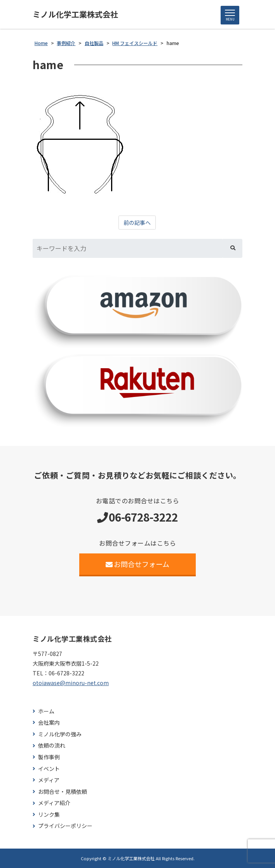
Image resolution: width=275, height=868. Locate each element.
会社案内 (49, 723)
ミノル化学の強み (60, 734)
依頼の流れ (52, 745)
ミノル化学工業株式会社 (75, 14)
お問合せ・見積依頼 (63, 792)
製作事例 (49, 757)
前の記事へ (137, 223)
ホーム (46, 711)
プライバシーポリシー (65, 826)
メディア (49, 780)
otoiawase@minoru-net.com (71, 683)
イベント (49, 769)
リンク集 (49, 815)
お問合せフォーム (138, 564)
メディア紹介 (54, 803)
